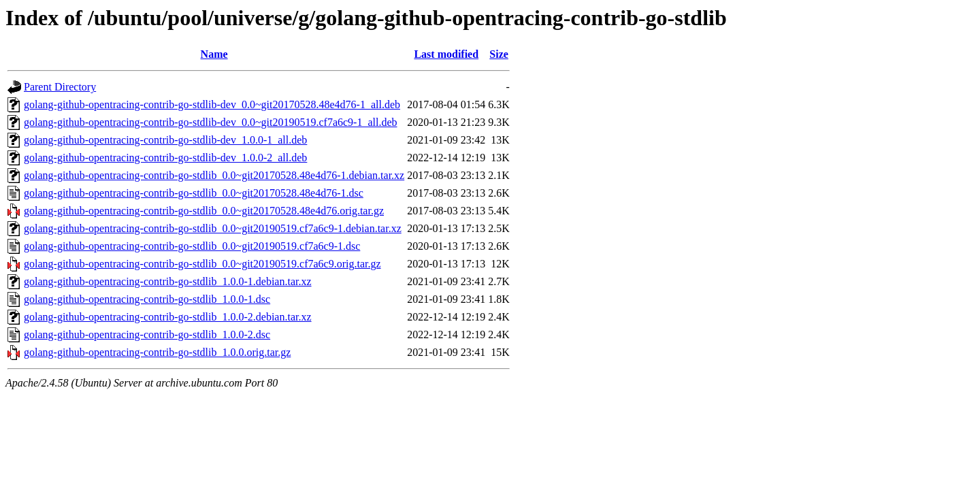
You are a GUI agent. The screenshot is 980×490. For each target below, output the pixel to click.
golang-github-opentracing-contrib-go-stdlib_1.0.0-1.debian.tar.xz (168, 281)
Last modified (446, 54)
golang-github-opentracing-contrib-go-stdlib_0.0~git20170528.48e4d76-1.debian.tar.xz (214, 175)
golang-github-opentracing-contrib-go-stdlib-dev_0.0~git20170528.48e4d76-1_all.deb (212, 104)
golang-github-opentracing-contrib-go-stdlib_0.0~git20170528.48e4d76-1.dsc (194, 193)
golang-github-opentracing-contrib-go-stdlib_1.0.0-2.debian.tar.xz (168, 317)
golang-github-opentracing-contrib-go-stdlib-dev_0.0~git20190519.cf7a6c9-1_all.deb (211, 122)
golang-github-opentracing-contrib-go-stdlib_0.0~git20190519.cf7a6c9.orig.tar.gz (202, 264)
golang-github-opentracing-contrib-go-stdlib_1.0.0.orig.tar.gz (157, 352)
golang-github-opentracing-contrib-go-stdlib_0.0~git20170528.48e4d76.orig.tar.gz (204, 211)
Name (214, 54)
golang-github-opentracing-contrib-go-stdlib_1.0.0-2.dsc (147, 334)
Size (499, 54)
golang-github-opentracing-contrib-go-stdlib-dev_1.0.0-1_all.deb (165, 140)
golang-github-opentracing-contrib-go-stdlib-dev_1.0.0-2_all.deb (165, 158)
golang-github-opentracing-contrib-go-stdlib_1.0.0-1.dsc (147, 299)
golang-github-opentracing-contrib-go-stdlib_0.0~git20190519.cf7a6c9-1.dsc (192, 246)
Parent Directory (60, 87)
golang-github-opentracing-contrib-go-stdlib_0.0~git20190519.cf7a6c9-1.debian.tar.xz (213, 228)
